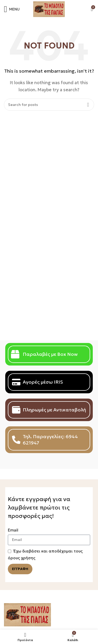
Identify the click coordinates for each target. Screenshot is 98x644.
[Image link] (27, 614)
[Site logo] (49, 9)
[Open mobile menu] (12, 9)
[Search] (49, 105)
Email (13, 530)
